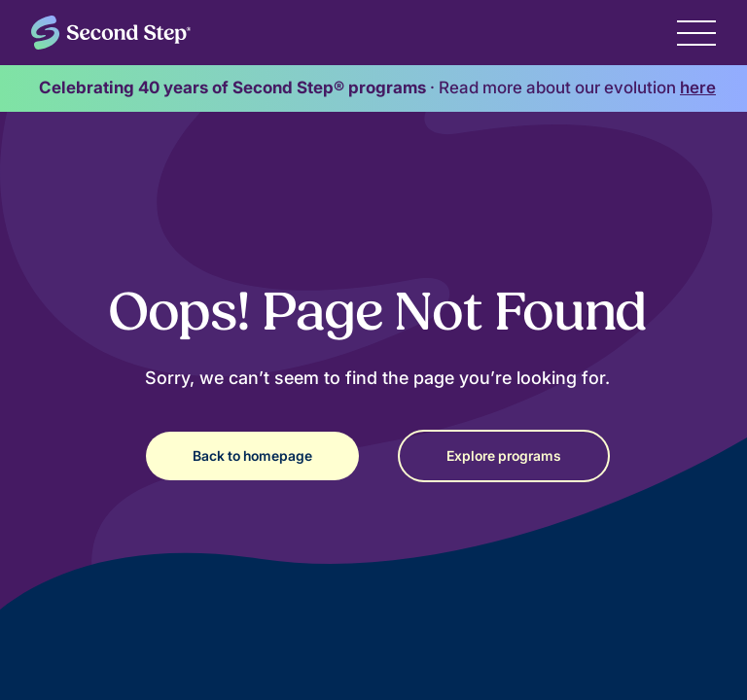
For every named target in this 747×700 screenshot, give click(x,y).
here (698, 87)
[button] (696, 32)
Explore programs (504, 455)
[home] (111, 33)
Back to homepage (252, 455)
